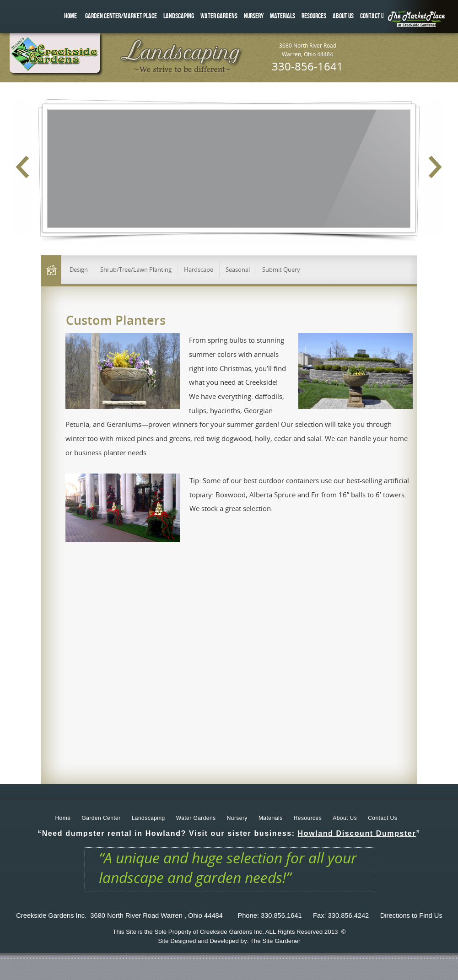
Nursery (237, 818)
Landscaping (148, 818)
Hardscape (199, 269)
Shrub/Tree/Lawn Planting (136, 269)
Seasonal (238, 269)
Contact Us (383, 818)
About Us (345, 818)
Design (79, 269)
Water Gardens (196, 818)
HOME (70, 16)
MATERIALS (283, 16)
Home (63, 818)
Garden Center (101, 818)
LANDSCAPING (179, 16)
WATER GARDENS (219, 16)
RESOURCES (314, 16)
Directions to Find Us (411, 915)
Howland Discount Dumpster (357, 833)
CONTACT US (373, 16)
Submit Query (281, 269)
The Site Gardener (275, 941)
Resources (308, 818)
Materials (271, 818)
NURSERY (254, 16)
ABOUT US (343, 16)
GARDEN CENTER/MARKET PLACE (121, 16)
